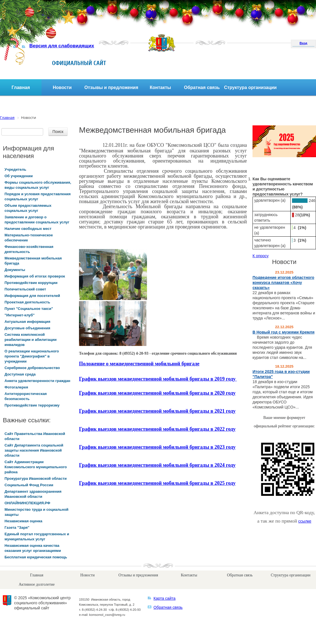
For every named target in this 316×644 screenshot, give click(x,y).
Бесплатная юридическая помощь (36, 557)
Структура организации (250, 87)
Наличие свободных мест (28, 229)
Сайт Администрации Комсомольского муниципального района (36, 467)
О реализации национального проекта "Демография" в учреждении (32, 356)
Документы (15, 270)
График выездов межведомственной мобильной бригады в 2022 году (157, 429)
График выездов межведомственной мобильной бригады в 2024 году (157, 465)
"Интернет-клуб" (20, 315)
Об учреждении (19, 176)
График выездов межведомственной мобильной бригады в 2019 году (158, 379)
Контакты (160, 87)
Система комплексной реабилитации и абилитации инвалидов (31, 340)
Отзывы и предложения (111, 87)
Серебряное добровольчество (32, 368)
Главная (21, 87)
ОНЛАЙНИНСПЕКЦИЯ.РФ (27, 503)
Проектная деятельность (27, 302)
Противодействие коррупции (31, 283)
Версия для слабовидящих (62, 46)
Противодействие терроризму (32, 405)
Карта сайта (164, 598)
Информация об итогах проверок (35, 276)
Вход (303, 43)
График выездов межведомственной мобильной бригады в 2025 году (157, 483)
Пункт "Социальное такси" (29, 309)
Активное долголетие (37, 584)
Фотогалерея (16, 387)
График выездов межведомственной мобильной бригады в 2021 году (157, 411)
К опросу (261, 256)
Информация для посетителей (32, 296)
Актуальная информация (27, 322)
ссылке (305, 521)
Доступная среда (20, 374)
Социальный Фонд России (29, 485)
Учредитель (15, 169)
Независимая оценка (23, 521)
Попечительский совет (25, 289)
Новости (62, 87)
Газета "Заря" (17, 528)
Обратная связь (202, 87)
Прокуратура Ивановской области (36, 478)
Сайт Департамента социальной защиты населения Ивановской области (34, 450)
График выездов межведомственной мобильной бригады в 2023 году (157, 447)
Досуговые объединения (27, 328)
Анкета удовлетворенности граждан (37, 381)
